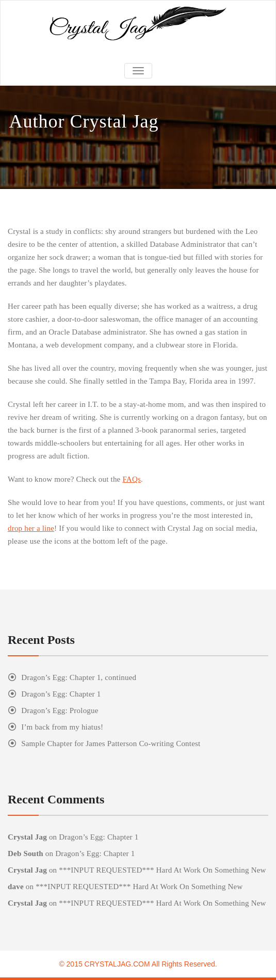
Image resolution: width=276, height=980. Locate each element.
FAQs (132, 479)
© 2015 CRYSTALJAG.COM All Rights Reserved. (138, 964)
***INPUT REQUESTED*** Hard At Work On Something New (162, 870)
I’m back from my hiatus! (62, 727)
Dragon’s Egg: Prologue (60, 710)
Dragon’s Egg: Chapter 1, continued (79, 677)
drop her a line (31, 528)
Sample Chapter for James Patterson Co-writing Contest (111, 744)
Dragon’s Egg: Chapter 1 (61, 694)
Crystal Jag (27, 837)
